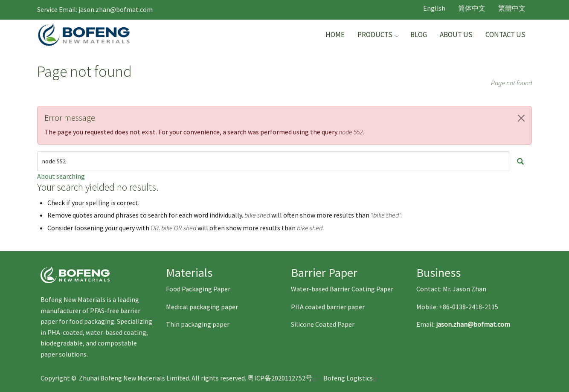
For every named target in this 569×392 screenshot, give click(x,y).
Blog (419, 35)
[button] (521, 118)
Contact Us (505, 35)
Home (335, 35)
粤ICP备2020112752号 (283, 378)
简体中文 (472, 8)
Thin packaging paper (198, 324)
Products (375, 35)
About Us (456, 35)
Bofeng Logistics (351, 378)
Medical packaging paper (202, 307)
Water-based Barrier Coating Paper (342, 289)
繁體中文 (512, 8)
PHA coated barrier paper (328, 307)
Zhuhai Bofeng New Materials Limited (134, 378)
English (434, 8)
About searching (61, 176)
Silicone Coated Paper (323, 324)
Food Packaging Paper (198, 289)
